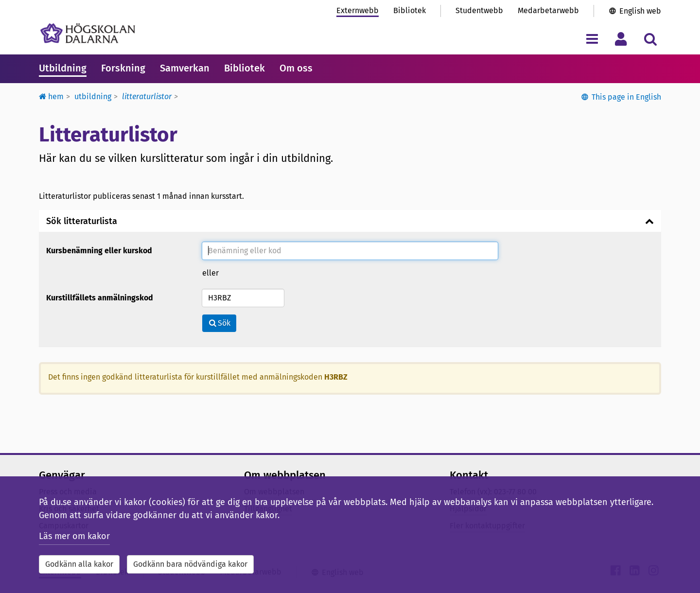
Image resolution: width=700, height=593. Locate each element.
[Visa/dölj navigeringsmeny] (592, 39)
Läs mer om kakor (74, 536)
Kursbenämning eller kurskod (99, 251)
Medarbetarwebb (548, 10)
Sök (219, 323)
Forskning (123, 68)
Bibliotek (410, 10)
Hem (51, 96)
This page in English (626, 97)
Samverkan (185, 68)
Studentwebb (479, 10)
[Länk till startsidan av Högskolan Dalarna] (88, 33)
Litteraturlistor (147, 96)
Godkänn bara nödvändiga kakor (190, 564)
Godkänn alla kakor (79, 564)
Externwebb (358, 10)
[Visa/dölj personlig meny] (621, 39)
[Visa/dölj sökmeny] (650, 39)
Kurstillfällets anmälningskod (100, 298)
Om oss (296, 68)
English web (640, 11)
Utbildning (63, 68)
